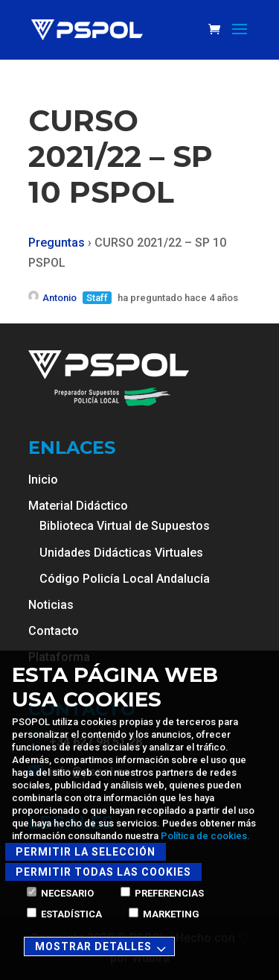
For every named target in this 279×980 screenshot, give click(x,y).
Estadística (64, 914)
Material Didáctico (78, 506)
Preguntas (57, 243)
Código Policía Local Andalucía (125, 579)
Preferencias (162, 893)
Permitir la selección (86, 852)
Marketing (164, 914)
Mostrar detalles (103, 948)
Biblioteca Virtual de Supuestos (125, 526)
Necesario (60, 893)
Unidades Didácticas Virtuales (121, 553)
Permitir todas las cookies (103, 872)
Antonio (52, 298)
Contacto (54, 631)
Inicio (43, 480)
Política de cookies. (205, 836)
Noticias (51, 605)
